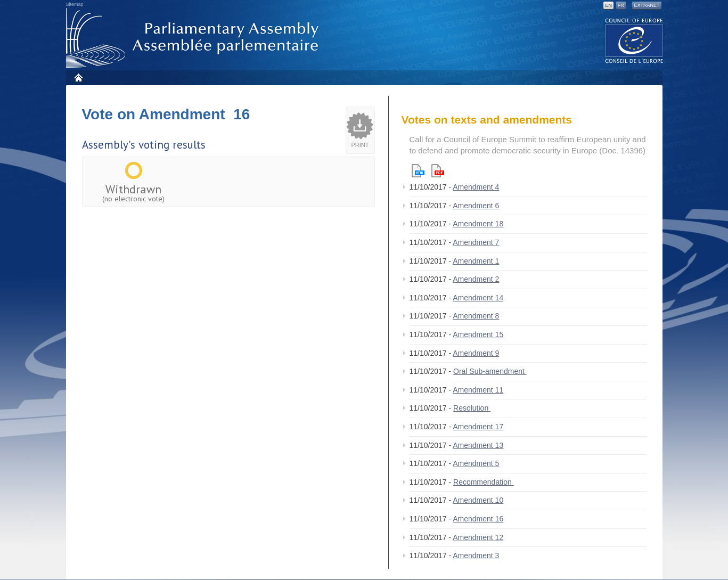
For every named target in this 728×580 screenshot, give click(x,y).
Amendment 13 (478, 445)
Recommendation (484, 482)
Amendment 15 (478, 334)
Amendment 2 (476, 279)
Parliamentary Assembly (194, 38)
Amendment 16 (478, 519)
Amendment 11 (478, 390)
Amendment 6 (476, 206)
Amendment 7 (476, 242)
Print (360, 145)
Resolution (472, 408)
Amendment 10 (478, 500)
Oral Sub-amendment (490, 371)
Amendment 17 (478, 427)
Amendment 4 (476, 187)
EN (608, 5)
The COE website (634, 40)
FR (621, 5)
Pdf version (438, 171)
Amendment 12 (478, 537)
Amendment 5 (476, 463)
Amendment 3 (476, 556)
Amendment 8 (476, 316)
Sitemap (75, 4)
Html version (418, 171)
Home (78, 77)
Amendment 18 (478, 224)
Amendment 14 (478, 298)
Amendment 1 (476, 261)
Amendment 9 (476, 353)
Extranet (647, 5)
